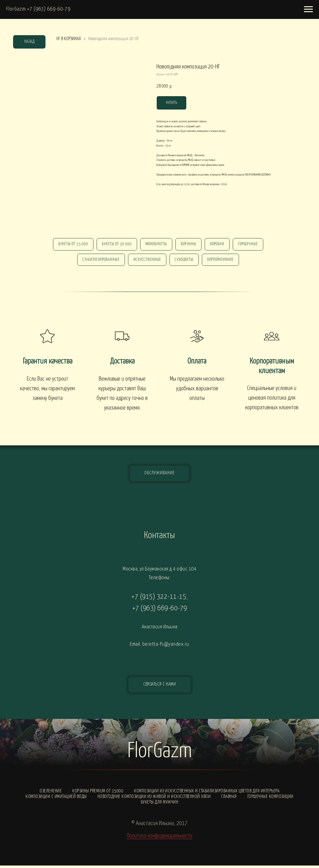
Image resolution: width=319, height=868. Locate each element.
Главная (229, 799)
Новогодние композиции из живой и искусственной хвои (154, 799)
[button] (159, 687)
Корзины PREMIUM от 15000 (98, 793)
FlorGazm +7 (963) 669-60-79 (38, 9)
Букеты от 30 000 (115, 245)
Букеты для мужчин (160, 805)
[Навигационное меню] (308, 9)
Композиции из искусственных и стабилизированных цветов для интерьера (207, 793)
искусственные (147, 262)
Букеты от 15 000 (70, 245)
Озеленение (51, 793)
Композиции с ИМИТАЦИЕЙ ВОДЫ (56, 799)
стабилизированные (99, 262)
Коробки (219, 245)
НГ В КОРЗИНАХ (69, 39)
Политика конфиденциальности (159, 838)
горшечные (251, 245)
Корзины (189, 245)
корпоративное (222, 262)
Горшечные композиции (270, 799)
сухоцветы (185, 262)
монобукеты (156, 245)
